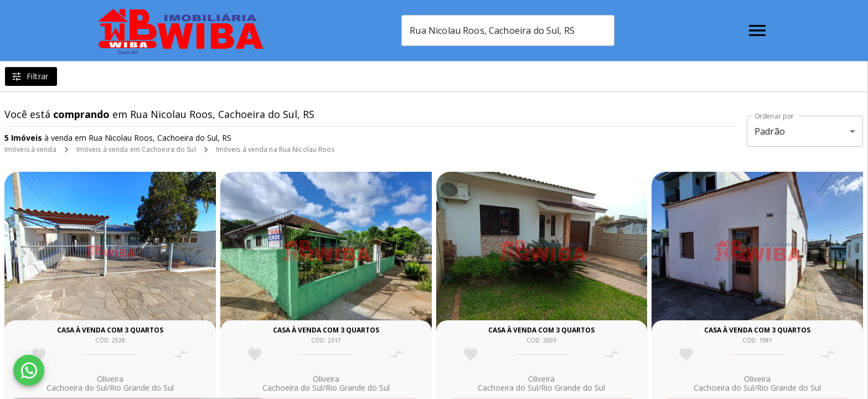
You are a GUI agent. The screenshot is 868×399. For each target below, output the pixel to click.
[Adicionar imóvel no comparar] (181, 354)
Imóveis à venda (30, 149)
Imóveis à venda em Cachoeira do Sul (136, 149)
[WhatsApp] (29, 370)
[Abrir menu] (757, 30)
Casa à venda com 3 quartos (110, 330)
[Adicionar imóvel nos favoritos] (39, 354)
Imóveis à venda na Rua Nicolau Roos (275, 149)
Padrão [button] (770, 131)
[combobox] (508, 30)
